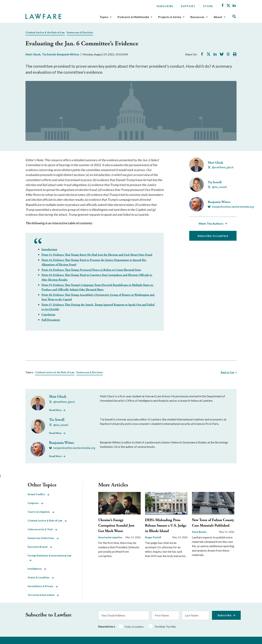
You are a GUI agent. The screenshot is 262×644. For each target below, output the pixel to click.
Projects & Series (170, 17)
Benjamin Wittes (68, 54)
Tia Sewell (49, 54)
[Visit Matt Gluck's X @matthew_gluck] (221, 167)
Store (208, 6)
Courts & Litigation (41, 512)
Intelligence (37, 569)
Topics (104, 17)
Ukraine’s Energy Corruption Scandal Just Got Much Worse (116, 526)
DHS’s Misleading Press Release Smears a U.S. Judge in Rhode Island (166, 526)
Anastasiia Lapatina (110, 537)
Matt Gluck (33, 54)
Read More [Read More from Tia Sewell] (55, 433)
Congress (35, 503)
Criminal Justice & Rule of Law (47, 521)
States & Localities (41, 577)
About (218, 17)
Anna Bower (199, 532)
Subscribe (165, 6)
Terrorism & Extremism (43, 595)
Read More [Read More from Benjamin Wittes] (55, 456)
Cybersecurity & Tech (42, 529)
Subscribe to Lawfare (213, 236)
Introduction (49, 250)
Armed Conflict (38, 494)
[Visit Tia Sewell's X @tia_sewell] (217, 187)
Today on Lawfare (134, 627)
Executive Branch (40, 547)
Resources (197, 17)
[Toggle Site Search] (234, 17)
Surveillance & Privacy (43, 586)
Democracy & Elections (80, 32)
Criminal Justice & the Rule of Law (45, 32)
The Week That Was (165, 627)
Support (188, 6)
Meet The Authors (211, 223)
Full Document (51, 320)
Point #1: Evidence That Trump (97, 255)
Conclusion (48, 315)
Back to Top (227, 372)
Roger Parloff (153, 537)
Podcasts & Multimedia (133, 17)
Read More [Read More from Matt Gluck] (55, 410)
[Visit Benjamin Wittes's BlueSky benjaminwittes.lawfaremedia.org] (231, 207)
